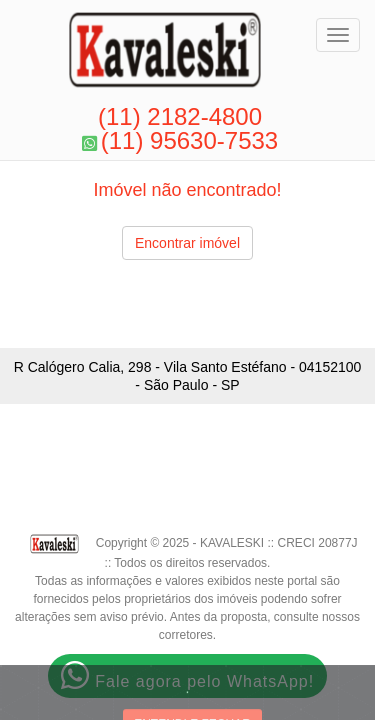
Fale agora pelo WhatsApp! (187, 675)
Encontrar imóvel (187, 243)
